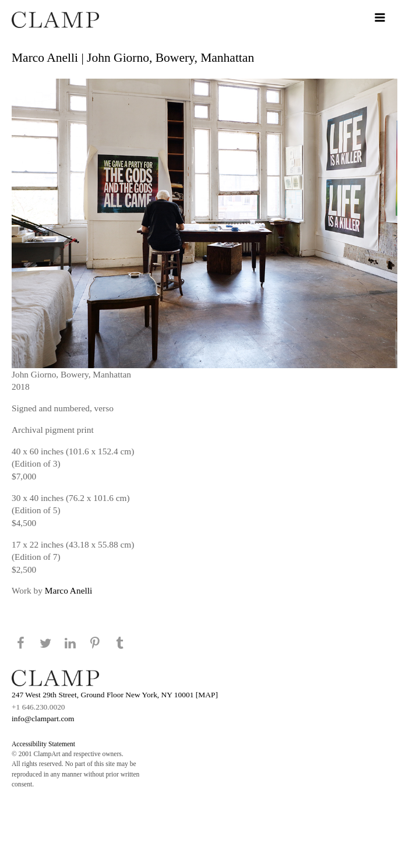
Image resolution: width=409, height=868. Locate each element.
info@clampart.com (43, 719)
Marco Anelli (68, 590)
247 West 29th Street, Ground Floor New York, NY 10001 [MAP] (115, 695)
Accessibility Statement (43, 744)
